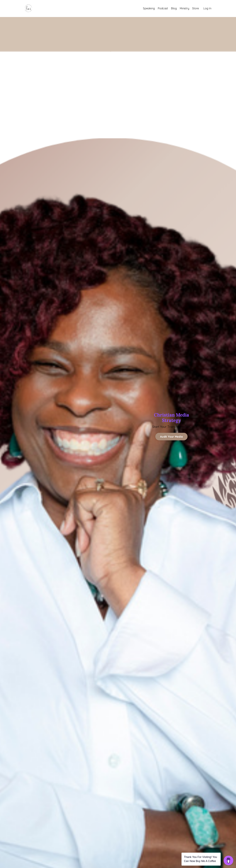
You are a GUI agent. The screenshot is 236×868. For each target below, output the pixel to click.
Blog (174, 8)
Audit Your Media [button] (171, 437)
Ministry (184, 8)
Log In (207, 8)
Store (196, 8)
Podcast (163, 8)
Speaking (149, 8)
